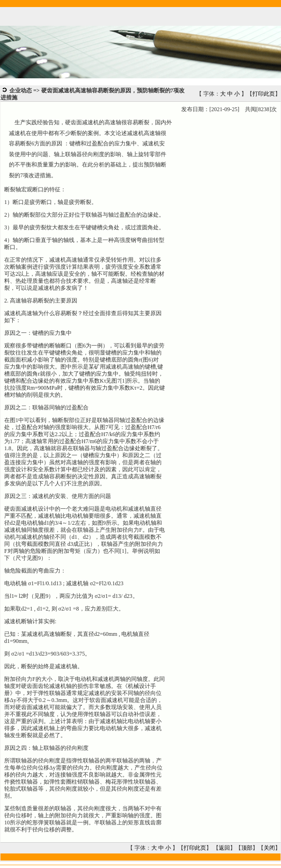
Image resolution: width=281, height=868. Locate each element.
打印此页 (264, 94)
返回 (224, 848)
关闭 (269, 848)
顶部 (247, 848)
